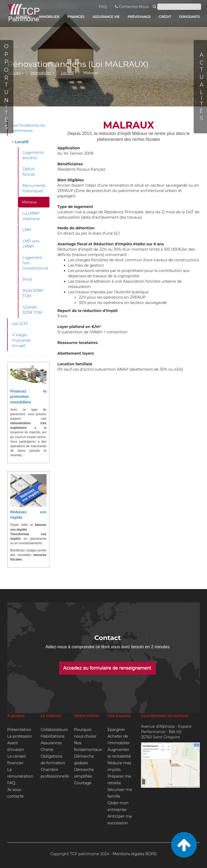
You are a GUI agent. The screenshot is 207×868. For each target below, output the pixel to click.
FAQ (103, 7)
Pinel (27, 279)
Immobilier (41, 73)
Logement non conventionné (35, 263)
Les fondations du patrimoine (28, 128)
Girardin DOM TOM (32, 310)
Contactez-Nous (132, 7)
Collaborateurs (54, 730)
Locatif (67, 73)
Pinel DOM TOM (33, 293)
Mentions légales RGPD (135, 854)
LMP (27, 230)
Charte (47, 750)
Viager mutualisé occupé (21, 340)
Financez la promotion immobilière (28, 397)
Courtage (83, 783)
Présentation (19, 730)
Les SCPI (20, 324)
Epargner (116, 730)
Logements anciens (33, 155)
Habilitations (53, 736)
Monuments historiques (34, 188)
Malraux (29, 202)
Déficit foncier (29, 172)
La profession (20, 736)
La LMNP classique (31, 216)
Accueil (14, 73)
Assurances (51, 743)
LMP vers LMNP (31, 244)
